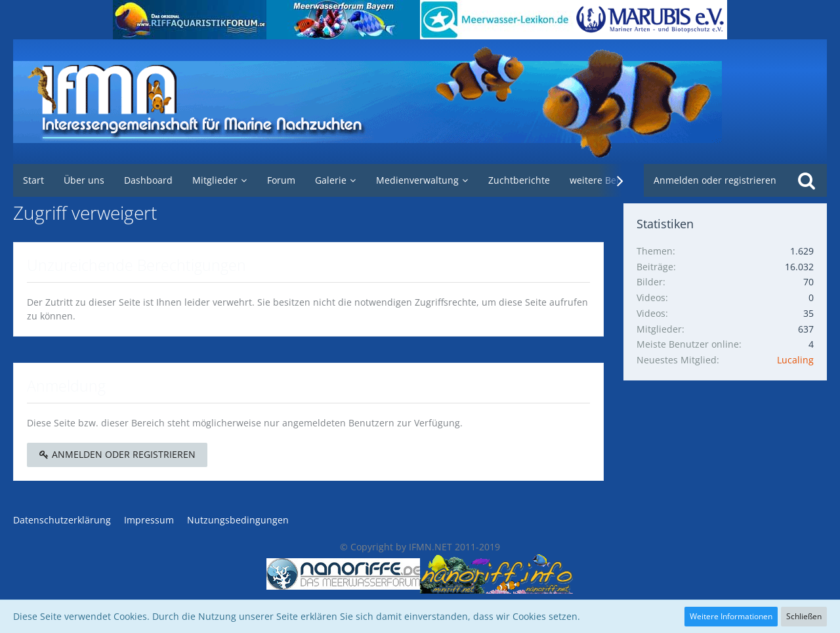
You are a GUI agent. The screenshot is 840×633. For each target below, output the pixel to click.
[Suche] (807, 180)
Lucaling (795, 360)
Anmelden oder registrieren (715, 180)
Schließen (804, 616)
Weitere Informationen (731, 616)
